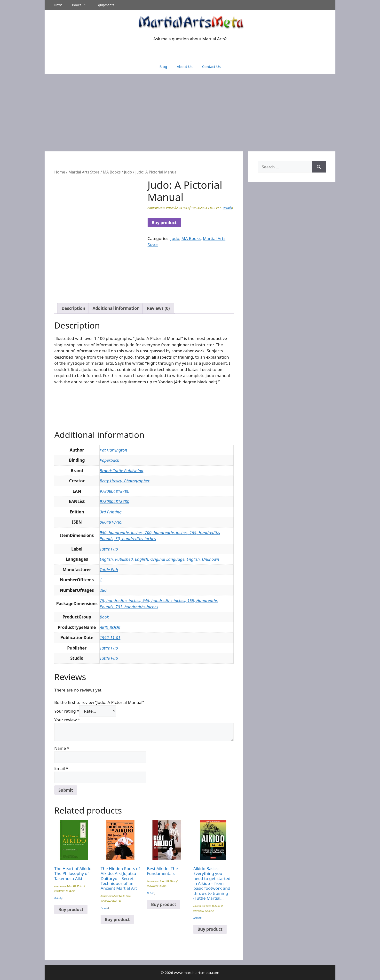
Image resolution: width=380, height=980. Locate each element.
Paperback (109, 460)
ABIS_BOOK (110, 627)
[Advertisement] (190, 110)
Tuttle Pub (109, 549)
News (58, 5)
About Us (185, 66)
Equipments (105, 5)
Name (62, 748)
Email (61, 768)
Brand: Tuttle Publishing (121, 471)
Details (227, 208)
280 (103, 590)
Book (104, 617)
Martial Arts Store (84, 172)
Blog (163, 66)
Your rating (67, 711)
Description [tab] (73, 308)
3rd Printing (111, 512)
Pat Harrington (113, 450)
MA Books (112, 172)
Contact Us (211, 66)
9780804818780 (114, 491)
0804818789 (111, 522)
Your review (67, 720)
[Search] (319, 167)
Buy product (164, 223)
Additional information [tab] (116, 308)
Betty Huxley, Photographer (125, 481)
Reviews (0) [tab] (158, 308)
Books (82, 5)
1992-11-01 (110, 638)
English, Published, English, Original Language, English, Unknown (159, 559)
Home (60, 172)
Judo (128, 172)
